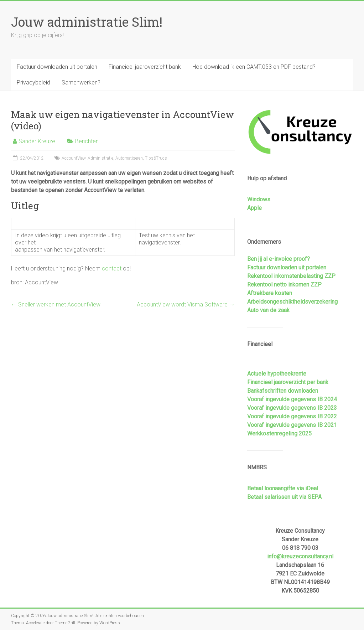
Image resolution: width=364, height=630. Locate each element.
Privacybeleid (33, 82)
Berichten (87, 141)
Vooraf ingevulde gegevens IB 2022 (292, 416)
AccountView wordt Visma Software (186, 304)
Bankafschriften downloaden (283, 391)
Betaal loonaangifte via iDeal (283, 488)
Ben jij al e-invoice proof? (279, 259)
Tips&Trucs (156, 158)
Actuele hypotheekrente (277, 374)
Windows (259, 199)
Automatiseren (129, 158)
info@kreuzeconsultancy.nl (300, 556)
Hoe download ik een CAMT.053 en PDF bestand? (254, 67)
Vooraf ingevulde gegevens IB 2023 (292, 408)
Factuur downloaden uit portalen (57, 67)
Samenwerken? (81, 82)
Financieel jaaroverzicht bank (145, 67)
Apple (254, 208)
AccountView (74, 158)
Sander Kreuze (37, 141)
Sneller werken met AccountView (56, 304)
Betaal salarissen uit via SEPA (284, 497)
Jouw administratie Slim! (87, 22)
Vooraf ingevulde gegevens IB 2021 (292, 425)
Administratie (100, 158)
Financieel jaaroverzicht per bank (288, 382)
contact (112, 268)
